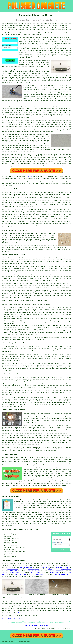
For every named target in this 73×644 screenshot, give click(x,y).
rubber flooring (13, 569)
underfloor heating (63, 567)
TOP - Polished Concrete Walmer (13, 618)
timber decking (40, 574)
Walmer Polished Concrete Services (20, 529)
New (16, 631)
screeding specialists (62, 574)
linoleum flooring (33, 571)
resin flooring (14, 218)
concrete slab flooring (16, 516)
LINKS (52, 11)
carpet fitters (66, 569)
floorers (44, 567)
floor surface (18, 75)
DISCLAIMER (68, 11)
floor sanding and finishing (12, 573)
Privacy (70, 631)
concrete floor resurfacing (54, 516)
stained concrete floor (42, 403)
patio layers (54, 573)
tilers (50, 569)
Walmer (30, 176)
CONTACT (61, 11)
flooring (25, 66)
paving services (20, 574)
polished (69, 130)
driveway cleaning (26, 567)
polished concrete (16, 26)
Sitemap (3, 631)
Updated (20, 631)
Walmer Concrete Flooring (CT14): (14, 24)
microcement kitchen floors (48, 504)
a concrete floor (54, 114)
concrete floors (43, 258)
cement (42, 163)
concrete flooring (59, 41)
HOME (47, 11)
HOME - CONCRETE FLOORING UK (36, 625)
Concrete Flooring (10, 631)
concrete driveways (56, 571)
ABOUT (56, 11)
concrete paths (36, 573)
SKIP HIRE (14, 571)
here (19, 612)
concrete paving (33, 569)
